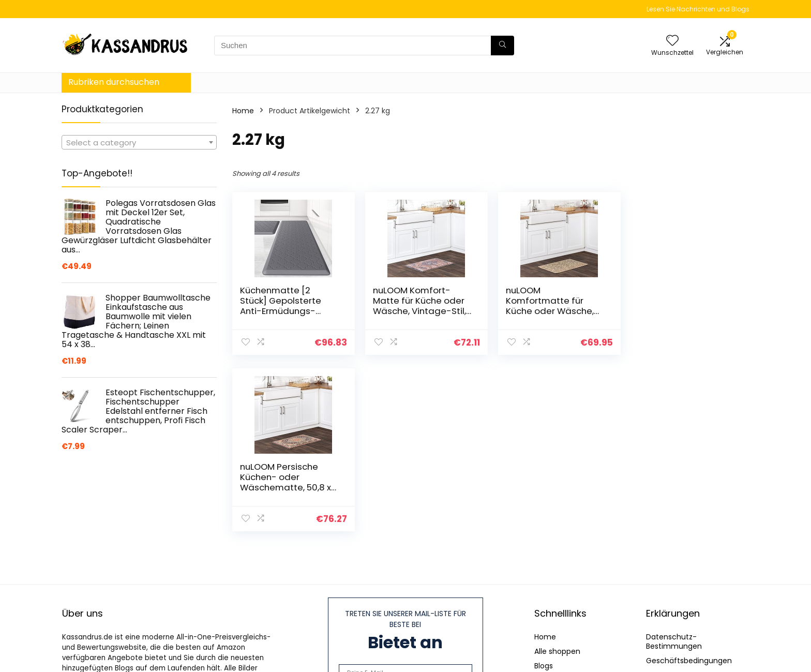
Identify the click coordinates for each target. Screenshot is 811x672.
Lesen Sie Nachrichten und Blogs (698, 9)
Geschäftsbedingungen (689, 661)
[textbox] (139, 143)
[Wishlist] (672, 41)
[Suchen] (502, 46)
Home (243, 111)
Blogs (544, 666)
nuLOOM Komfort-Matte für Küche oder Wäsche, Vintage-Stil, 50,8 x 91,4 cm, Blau (418, 306)
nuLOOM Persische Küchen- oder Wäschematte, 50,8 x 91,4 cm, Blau (681, 306)
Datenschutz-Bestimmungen (674, 641)
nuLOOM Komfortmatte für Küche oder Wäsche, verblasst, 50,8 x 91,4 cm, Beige (548, 311)
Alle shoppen (557, 651)
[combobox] (139, 142)
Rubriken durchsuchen (114, 82)
